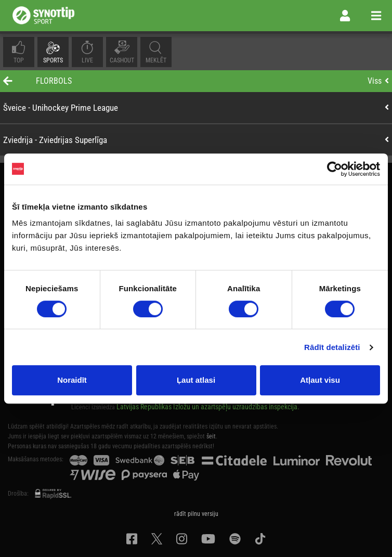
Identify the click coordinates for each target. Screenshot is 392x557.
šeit (211, 436)
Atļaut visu (320, 380)
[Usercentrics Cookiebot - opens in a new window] (335, 169)
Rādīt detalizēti (332, 347)
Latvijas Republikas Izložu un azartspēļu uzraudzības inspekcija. (208, 407)
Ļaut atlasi (196, 380)
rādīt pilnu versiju (196, 514)
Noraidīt (72, 380)
